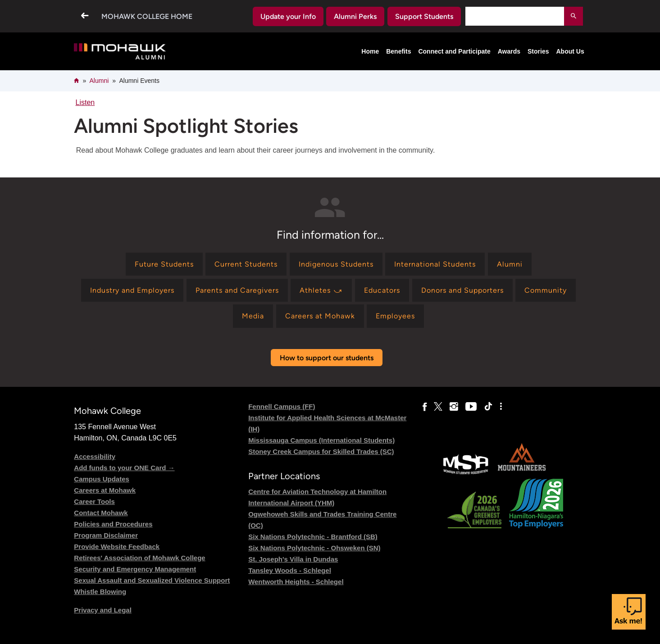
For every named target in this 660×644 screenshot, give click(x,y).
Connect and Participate (454, 51)
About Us (570, 51)
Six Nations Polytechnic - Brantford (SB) (313, 537)
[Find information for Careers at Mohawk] (320, 316)
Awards (509, 51)
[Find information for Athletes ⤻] (321, 290)
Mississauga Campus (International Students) (321, 440)
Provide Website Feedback (117, 546)
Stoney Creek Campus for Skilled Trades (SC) (321, 451)
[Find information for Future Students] (164, 264)
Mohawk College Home (147, 16)
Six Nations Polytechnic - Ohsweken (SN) (314, 548)
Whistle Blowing (100, 592)
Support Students (424, 16)
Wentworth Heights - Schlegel (296, 582)
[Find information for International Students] (435, 264)
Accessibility (95, 456)
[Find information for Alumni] (510, 264)
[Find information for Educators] (382, 290)
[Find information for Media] (253, 316)
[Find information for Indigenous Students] (336, 264)
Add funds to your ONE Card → (124, 468)
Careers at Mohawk (105, 490)
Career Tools (94, 501)
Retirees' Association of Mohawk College (139, 558)
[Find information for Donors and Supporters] (462, 290)
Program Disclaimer (106, 535)
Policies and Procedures (113, 524)
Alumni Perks (355, 16)
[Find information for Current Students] (246, 264)
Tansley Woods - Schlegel (290, 570)
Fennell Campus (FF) (282, 406)
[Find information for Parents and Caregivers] (237, 290)
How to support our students (327, 358)
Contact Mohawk (101, 513)
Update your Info (288, 16)
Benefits (398, 51)
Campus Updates (102, 479)
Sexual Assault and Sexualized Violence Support (152, 580)
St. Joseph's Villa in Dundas (293, 559)
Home (370, 51)
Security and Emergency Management (135, 569)
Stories (538, 51)
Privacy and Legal (103, 610)
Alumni (99, 81)
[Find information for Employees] (395, 316)
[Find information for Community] (546, 290)
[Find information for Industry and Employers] (132, 290)
